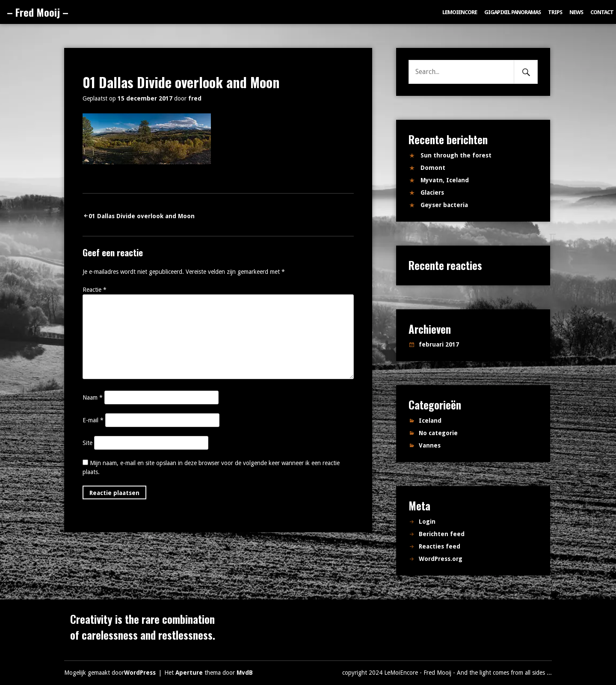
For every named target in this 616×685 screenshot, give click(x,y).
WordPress (140, 673)
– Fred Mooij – (38, 12)
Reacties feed (440, 546)
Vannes (430, 445)
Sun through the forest (456, 155)
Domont (433, 168)
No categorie (438, 433)
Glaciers (432, 193)
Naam (93, 397)
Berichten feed (442, 534)
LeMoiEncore (460, 12)
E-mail (93, 420)
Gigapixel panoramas (512, 12)
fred (195, 98)
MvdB (245, 673)
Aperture (189, 673)
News (576, 12)
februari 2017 (439, 344)
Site (87, 443)
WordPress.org (441, 559)
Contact (602, 12)
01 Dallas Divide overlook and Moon (142, 216)
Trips (555, 12)
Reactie (95, 290)
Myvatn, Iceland (445, 180)
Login (427, 522)
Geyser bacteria (444, 205)
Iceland (430, 421)
